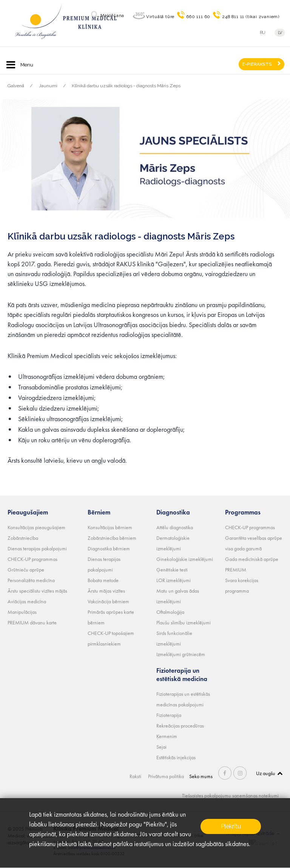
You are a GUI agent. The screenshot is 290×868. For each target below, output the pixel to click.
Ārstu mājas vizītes (106, 591)
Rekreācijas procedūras (180, 726)
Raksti (135, 776)
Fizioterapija (169, 715)
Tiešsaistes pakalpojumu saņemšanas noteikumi (230, 795)
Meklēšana (112, 15)
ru (263, 33)
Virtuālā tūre (160, 17)
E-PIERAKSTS (257, 64)
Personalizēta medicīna (31, 580)
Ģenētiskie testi (172, 570)
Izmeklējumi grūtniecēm (181, 654)
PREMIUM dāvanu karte (32, 622)
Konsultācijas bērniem (110, 527)
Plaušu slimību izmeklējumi (184, 622)
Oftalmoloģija (170, 612)
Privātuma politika (166, 776)
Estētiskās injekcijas (176, 757)
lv (280, 33)
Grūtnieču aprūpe (26, 570)
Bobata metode (103, 580)
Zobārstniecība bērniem (112, 538)
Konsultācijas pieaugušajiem (36, 527)
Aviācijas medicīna (27, 601)
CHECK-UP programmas (32, 559)
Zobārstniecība (23, 538)
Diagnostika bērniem (109, 548)
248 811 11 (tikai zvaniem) (251, 17)
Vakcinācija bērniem (108, 601)
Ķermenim (167, 736)
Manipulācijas (22, 612)
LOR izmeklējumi (174, 580)
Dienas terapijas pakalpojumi (37, 548)
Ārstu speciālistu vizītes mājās (37, 591)
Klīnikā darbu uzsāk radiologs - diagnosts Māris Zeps (126, 86)
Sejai (161, 747)
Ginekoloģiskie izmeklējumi (185, 559)
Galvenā (16, 86)
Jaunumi (48, 86)
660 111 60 (198, 17)
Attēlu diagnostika (175, 527)
